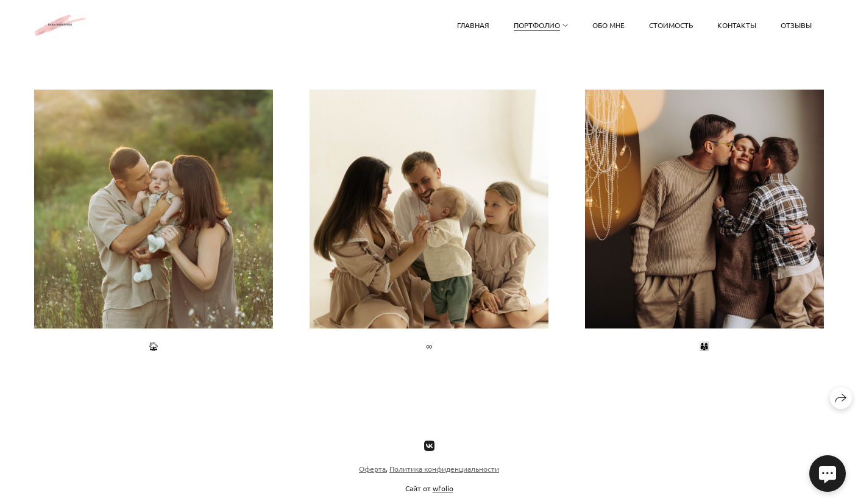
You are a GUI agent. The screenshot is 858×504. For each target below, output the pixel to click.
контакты (737, 25)
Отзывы (796, 25)
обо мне (608, 25)
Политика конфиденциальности (444, 469)
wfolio (443, 488)
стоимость (671, 25)
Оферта (372, 469)
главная (473, 25)
